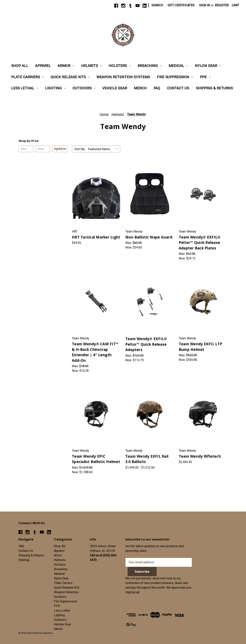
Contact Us (178, 88)
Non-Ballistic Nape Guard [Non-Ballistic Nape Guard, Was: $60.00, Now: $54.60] (149, 237)
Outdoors (84, 88)
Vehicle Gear (115, 88)
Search (157, 5)
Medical (178, 66)
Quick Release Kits (70, 77)
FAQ (157, 88)
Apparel (43, 66)
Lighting (55, 88)
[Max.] (43, 149)
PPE (205, 77)
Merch (140, 88)
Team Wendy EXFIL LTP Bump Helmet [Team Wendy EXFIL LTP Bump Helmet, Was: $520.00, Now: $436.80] (200, 347)
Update (60, 149)
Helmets (91, 66)
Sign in (204, 5)
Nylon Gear (208, 66)
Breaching (150, 66)
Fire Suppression (175, 77)
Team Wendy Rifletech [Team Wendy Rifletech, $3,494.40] (200, 456)
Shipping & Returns (214, 88)
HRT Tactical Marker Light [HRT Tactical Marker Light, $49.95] (96, 237)
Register (222, 5)
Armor (66, 66)
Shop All (20, 66)
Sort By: (80, 149)
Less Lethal (25, 88)
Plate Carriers (27, 77)
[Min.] (26, 149)
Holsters (120, 66)
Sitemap (24, 560)
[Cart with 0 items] (235, 5)
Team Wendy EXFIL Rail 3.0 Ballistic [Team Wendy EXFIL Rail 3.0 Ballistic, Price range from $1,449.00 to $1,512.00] (147, 459)
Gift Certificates (181, 5)
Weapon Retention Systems (123, 77)
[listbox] (104, 149)
